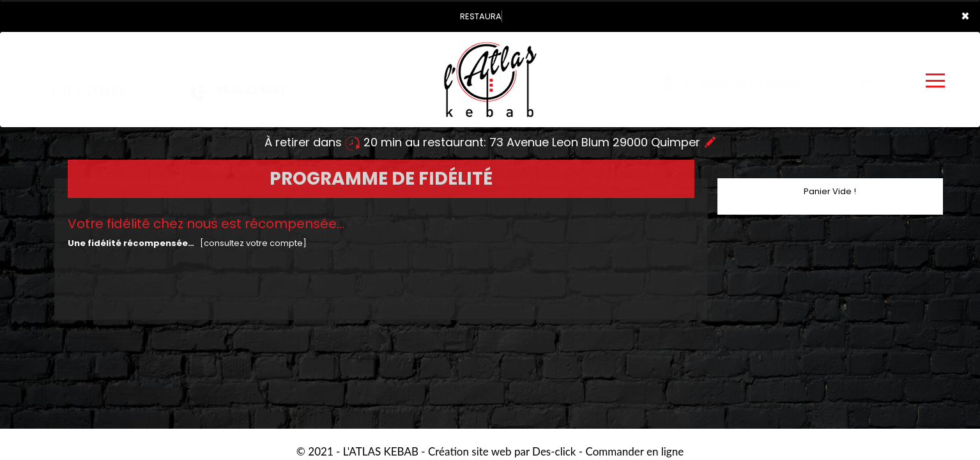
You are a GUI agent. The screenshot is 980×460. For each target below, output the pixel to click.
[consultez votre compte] (253, 243)
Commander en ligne (635, 451)
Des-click (554, 451)
